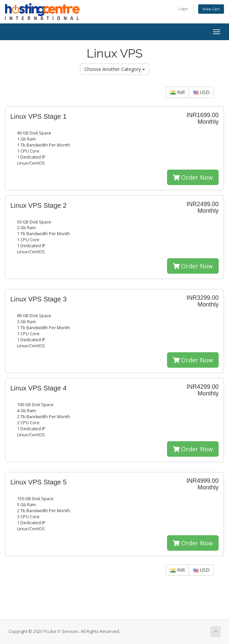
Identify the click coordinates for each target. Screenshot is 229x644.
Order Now (193, 177)
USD (201, 92)
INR (177, 92)
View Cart (211, 9)
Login (183, 9)
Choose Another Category (115, 69)
